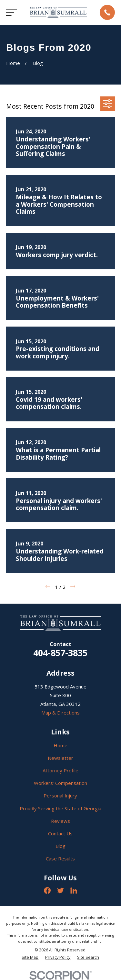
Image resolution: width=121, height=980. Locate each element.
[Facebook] (47, 890)
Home (60, 745)
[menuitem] (30, 958)
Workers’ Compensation (60, 783)
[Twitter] (60, 890)
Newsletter (60, 758)
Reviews (60, 821)
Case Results (60, 859)
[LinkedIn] (74, 890)
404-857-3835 (60, 653)
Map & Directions (60, 713)
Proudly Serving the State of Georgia (60, 808)
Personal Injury (60, 796)
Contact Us (60, 833)
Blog (60, 846)
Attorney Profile (60, 770)
